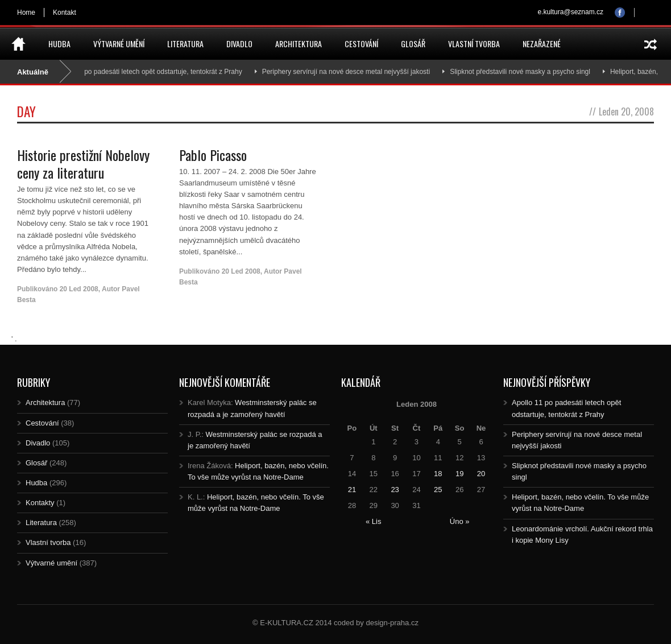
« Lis (373, 521)
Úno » (460, 521)
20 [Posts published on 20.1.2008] (481, 474)
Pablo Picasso (213, 155)
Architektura (299, 44)
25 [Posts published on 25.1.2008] (438, 490)
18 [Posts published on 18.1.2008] (438, 474)
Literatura (185, 44)
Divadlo (239, 44)
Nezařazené (542, 44)
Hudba (59, 44)
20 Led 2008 (79, 289)
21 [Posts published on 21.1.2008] (352, 490)
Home (26, 13)
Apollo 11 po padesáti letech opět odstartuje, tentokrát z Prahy (157, 72)
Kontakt (65, 13)
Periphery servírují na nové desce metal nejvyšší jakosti (355, 72)
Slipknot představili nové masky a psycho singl (529, 72)
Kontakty (40, 503)
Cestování (361, 44)
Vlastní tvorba (474, 44)
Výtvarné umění (119, 44)
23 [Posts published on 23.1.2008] (395, 490)
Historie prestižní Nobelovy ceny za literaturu (83, 164)
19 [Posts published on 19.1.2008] (459, 474)
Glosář (413, 44)
